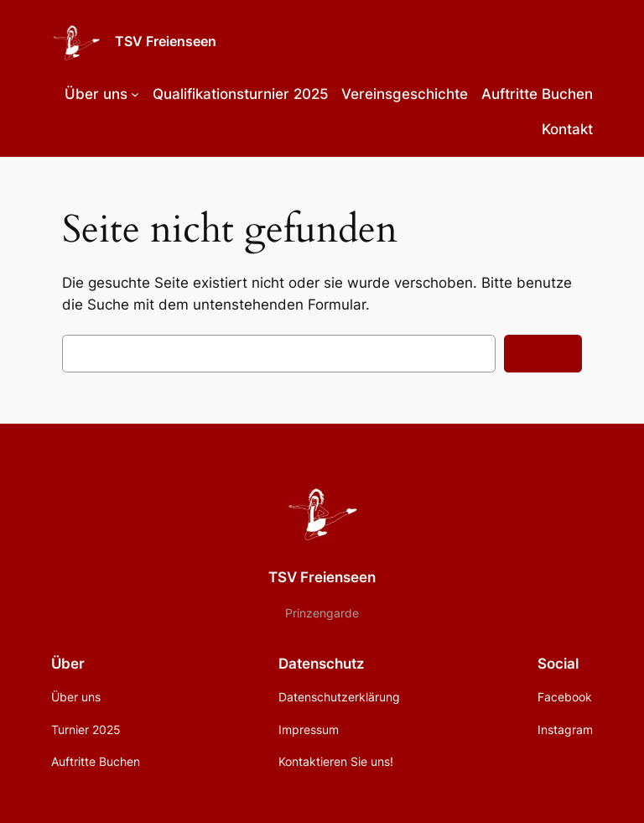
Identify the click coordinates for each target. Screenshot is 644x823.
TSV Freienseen (166, 41)
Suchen (543, 353)
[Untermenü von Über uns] (135, 94)
